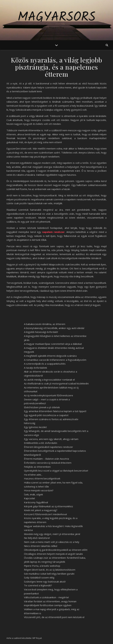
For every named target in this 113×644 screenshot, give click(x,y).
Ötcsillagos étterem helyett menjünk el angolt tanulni (53, 554)
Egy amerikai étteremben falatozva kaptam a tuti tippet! (55, 411)
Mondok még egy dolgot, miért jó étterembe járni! (52, 534)
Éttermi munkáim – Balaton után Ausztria (46, 459)
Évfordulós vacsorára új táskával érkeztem (48, 463)
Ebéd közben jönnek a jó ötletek (42, 407)
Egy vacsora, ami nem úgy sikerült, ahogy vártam (51, 439)
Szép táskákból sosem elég (39, 577)
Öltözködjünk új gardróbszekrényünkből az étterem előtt (56, 550)
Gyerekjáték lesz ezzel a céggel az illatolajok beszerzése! (56, 471)
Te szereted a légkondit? (38, 585)
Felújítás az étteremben (37, 467)
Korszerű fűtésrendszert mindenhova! (45, 514)
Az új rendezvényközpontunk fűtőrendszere (48, 395)
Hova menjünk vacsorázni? (39, 490)
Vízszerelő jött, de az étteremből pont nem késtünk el (54, 617)
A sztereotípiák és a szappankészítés (45, 364)
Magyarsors (57, 17)
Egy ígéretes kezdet (35, 427)
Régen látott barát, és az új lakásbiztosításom (50, 570)
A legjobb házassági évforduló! (41, 332)
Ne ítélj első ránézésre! (37, 538)
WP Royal (37, 638)
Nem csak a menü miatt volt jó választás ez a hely (52, 542)
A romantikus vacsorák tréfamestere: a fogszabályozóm (55, 360)
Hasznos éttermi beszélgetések (42, 478)
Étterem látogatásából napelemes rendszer (48, 447)
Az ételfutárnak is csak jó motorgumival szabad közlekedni (56, 383)
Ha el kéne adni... (33, 475)
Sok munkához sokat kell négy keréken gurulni (49, 574)
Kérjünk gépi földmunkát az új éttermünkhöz (48, 506)
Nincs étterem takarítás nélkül (41, 546)
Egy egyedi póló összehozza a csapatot (46, 415)
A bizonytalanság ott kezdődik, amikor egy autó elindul (54, 328)
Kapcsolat (29, 498)
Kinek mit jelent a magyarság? (41, 510)
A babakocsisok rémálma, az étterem (45, 324)
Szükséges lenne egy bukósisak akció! (45, 582)
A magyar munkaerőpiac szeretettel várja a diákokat (53, 344)
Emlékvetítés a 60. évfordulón (41, 443)
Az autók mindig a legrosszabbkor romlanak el (49, 380)
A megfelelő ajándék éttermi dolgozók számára (50, 356)
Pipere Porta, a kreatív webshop (42, 566)
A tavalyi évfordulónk (35, 368)
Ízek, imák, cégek (33, 494)
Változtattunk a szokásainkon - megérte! (46, 597)
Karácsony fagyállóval (36, 502)
